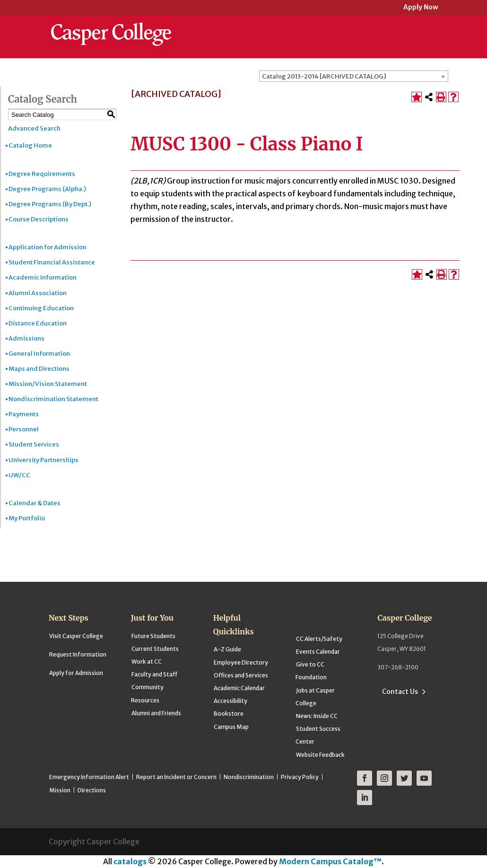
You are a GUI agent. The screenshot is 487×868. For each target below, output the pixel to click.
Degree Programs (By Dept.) (50, 204)
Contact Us (400, 692)
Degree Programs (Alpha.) (47, 189)
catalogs (130, 861)
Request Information (78, 654)
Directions (92, 790)
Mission (60, 790)
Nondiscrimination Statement (53, 399)
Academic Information (43, 277)
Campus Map (231, 727)
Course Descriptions (39, 219)
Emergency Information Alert (89, 777)
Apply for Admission (76, 673)
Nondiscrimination (249, 777)
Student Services (34, 444)
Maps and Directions (39, 369)
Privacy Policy (300, 777)
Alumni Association (38, 293)
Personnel (24, 429)
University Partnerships (43, 460)
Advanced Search (34, 128)
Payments (24, 414)
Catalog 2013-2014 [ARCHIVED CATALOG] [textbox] (324, 76)
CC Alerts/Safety (319, 639)
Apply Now (421, 8)
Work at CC (147, 662)
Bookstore (229, 714)
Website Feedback (320, 755)
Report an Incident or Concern (176, 777)
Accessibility (230, 701)
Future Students (153, 636)
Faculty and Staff (154, 674)
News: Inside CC (317, 716)
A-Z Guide (227, 649)
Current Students (155, 649)
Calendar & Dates (35, 503)
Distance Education (38, 323)
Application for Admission (48, 247)
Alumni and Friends (156, 713)
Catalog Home (30, 145)
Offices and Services (241, 675)
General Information (39, 354)
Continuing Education (41, 308)
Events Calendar (318, 652)
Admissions (26, 338)
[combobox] (354, 76)
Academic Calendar (239, 688)
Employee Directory (241, 662)
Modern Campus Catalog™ (330, 861)
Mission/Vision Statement (48, 384)
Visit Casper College (76, 636)
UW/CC (19, 475)
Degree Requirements (42, 174)
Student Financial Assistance (52, 262)
